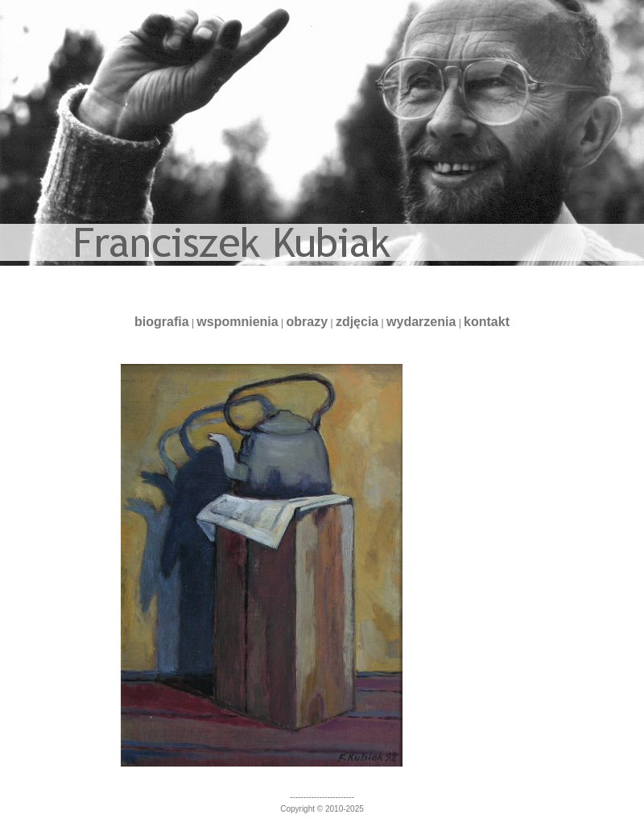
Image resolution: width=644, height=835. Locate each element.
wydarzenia (421, 322)
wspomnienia (237, 322)
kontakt (487, 322)
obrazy (308, 322)
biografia (162, 322)
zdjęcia (357, 322)
